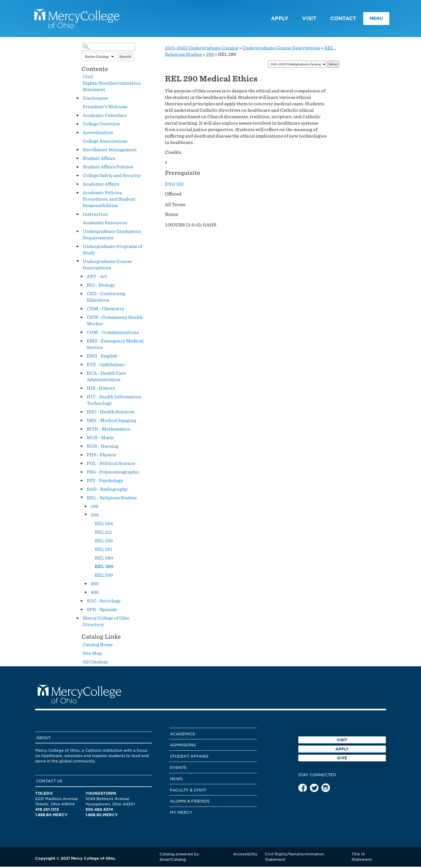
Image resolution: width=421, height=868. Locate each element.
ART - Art (97, 278)
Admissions (183, 746)
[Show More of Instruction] (78, 215)
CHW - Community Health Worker (115, 322)
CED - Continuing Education (106, 298)
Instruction (95, 216)
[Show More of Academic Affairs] (78, 185)
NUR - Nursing (103, 448)
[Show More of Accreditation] (78, 134)
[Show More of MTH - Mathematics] (82, 430)
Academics (182, 735)
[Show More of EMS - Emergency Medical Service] (82, 342)
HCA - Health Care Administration (106, 378)
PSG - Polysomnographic (113, 473)
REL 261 (104, 551)
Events (178, 769)
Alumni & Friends (190, 802)
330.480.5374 (99, 811)
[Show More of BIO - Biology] (82, 286)
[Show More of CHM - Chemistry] (82, 310)
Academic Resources (105, 224)
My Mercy (181, 814)
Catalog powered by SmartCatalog (179, 858)
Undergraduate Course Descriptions (107, 266)
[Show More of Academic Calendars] (78, 117)
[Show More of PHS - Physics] (82, 456)
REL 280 (104, 559)
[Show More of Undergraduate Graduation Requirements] (78, 233)
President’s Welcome (105, 108)
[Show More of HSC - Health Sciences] (82, 413)
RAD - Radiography (107, 491)
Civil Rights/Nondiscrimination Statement (112, 84)
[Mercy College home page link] (79, 19)
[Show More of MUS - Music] (82, 439)
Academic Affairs (101, 185)
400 (95, 594)
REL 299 (104, 576)
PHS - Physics (101, 456)
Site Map (92, 654)
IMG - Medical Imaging (111, 422)
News (176, 780)
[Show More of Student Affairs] (78, 160)
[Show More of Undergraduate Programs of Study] (78, 248)
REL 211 (103, 534)
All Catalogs (95, 663)
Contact (335, 19)
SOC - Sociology (104, 602)
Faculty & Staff (188, 791)
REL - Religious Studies (112, 499)
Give (342, 774)
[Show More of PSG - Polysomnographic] (82, 473)
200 (95, 516)
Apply (271, 19)
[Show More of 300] (86, 585)
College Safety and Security (112, 177)
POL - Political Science (111, 465)
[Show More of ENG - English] (82, 357)
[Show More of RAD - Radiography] (82, 490)
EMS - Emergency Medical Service (115, 346)
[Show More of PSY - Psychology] (82, 482)
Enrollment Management (110, 151)
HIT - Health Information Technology (114, 401)
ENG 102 (174, 185)
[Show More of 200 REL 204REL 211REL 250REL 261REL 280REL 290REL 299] (86, 516)
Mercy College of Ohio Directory (106, 623)
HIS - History (101, 390)
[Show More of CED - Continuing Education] (82, 295)
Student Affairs (99, 160)
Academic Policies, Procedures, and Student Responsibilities (109, 200)
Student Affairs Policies (108, 168)
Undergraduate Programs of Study (112, 251)
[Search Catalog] (108, 48)
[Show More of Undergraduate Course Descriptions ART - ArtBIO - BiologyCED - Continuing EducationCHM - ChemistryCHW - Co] (78, 263)
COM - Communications (113, 334)
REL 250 (104, 542)
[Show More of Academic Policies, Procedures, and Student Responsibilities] (78, 194)
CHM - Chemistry (106, 310)
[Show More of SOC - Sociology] (82, 602)
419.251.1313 (47, 811)
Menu (371, 19)
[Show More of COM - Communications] (82, 334)
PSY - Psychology (105, 482)
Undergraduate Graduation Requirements (112, 236)
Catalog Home (98, 646)
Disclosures (95, 100)
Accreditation (98, 134)
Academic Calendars (105, 117)
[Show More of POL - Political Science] (82, 465)
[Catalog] (297, 66)
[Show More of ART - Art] (82, 278)
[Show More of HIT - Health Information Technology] (82, 398)
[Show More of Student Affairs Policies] (78, 168)
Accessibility (245, 855)
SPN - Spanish (102, 611)
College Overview (101, 125)
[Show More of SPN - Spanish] (82, 611)
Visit (301, 19)
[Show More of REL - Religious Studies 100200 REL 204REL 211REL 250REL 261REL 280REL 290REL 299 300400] (82, 499)
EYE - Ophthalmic (106, 366)
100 (95, 508)
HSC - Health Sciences (110, 413)
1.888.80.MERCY (51, 816)
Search (125, 58)
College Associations (105, 142)
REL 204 (104, 525)
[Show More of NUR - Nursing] (82, 447)
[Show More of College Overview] (78, 125)
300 (95, 585)
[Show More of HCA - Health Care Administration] (82, 374)
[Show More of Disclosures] (78, 99)
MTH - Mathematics (108, 430)
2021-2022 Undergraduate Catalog (202, 49)
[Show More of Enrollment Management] (78, 151)
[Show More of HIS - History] (82, 389)
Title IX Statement (362, 858)
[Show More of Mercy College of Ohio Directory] (78, 619)
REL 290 (104, 568)
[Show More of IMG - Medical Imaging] (82, 422)
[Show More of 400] (86, 594)
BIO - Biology (101, 286)
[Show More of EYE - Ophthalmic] (82, 366)
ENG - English (102, 357)
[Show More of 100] (86, 508)
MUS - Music (101, 439)
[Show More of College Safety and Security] (78, 177)
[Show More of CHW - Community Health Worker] (82, 319)
